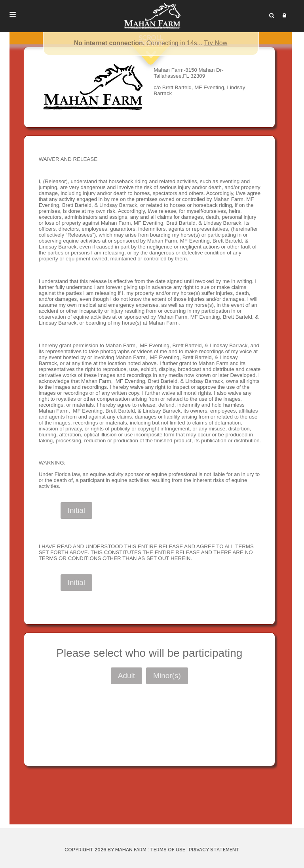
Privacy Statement (214, 850)
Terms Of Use (168, 850)
